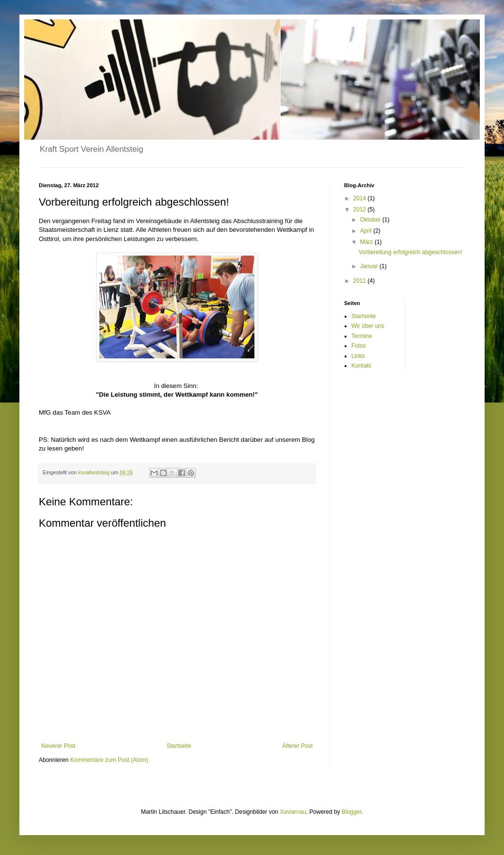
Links (358, 356)
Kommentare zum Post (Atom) (109, 760)
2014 (361, 198)
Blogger (352, 812)
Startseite (179, 746)
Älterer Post (297, 746)
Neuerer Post (58, 746)
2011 (361, 281)
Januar (370, 266)
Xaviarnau (293, 812)
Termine (362, 336)
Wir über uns (368, 326)
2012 (361, 210)
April (367, 231)
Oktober (371, 220)
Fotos (359, 346)
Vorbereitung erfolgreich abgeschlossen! (410, 252)
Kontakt (361, 366)
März (367, 242)
